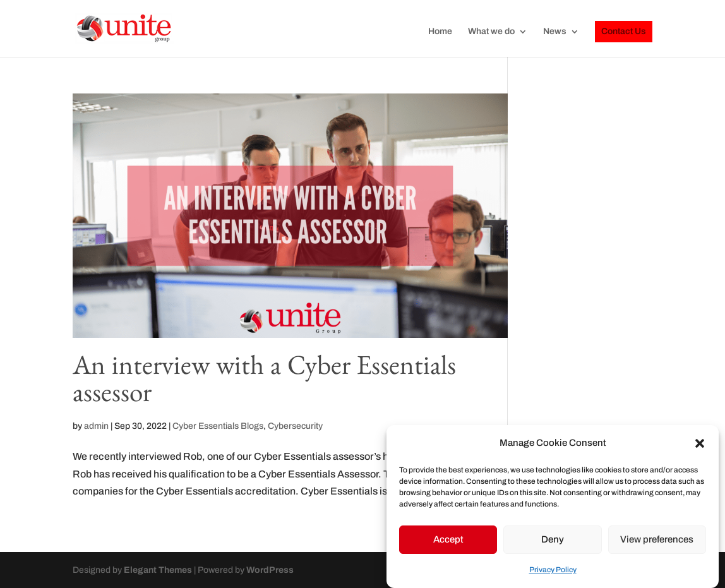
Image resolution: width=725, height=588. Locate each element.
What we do (491, 32)
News (555, 32)
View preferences (657, 543)
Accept (448, 543)
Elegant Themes (158, 570)
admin (96, 426)
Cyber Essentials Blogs (218, 426)
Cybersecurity (295, 426)
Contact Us (624, 31)
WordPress (270, 570)
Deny (553, 543)
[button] (700, 446)
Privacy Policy (553, 573)
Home (440, 32)
